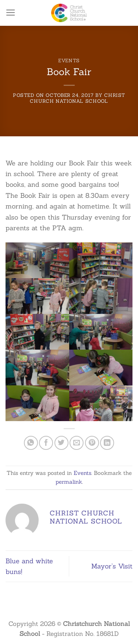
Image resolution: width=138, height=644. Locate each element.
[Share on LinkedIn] (107, 443)
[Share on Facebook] (46, 443)
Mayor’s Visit (112, 566)
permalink (69, 482)
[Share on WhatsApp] (31, 443)
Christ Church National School (77, 98)
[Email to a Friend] (77, 443)
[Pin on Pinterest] (92, 443)
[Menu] (11, 13)
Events (69, 61)
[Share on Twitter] (61, 443)
